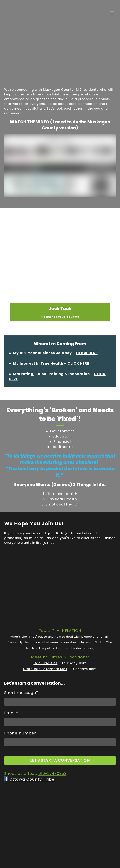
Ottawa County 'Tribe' (32, 779)
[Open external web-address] (6, 779)
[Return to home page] (23, 13)
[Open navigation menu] (112, 13)
